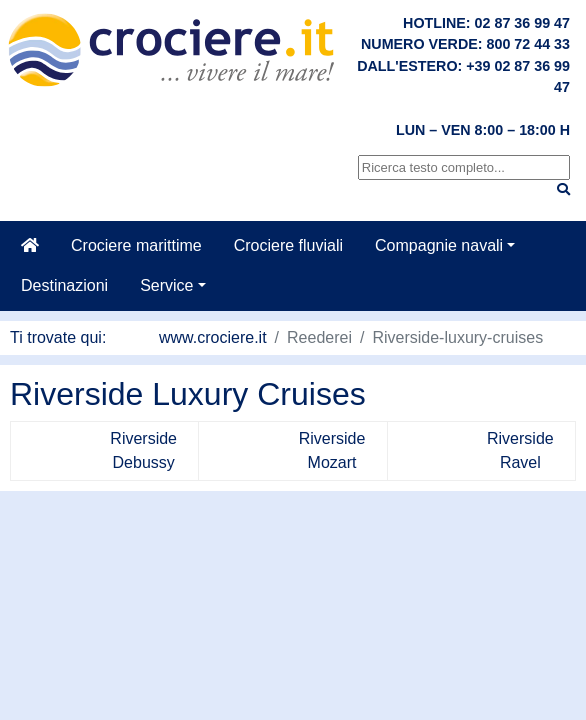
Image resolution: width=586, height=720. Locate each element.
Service (166, 285)
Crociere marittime (136, 245)
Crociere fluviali (288, 245)
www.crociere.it (213, 337)
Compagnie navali (439, 245)
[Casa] (30, 246)
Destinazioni (64, 285)
